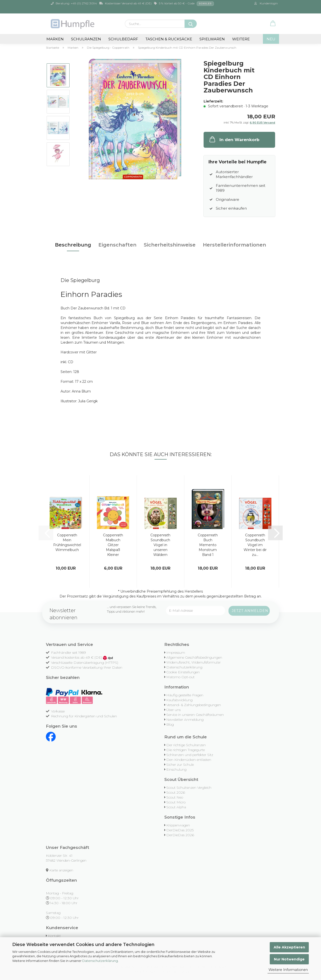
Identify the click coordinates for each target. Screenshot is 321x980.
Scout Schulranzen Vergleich (189, 788)
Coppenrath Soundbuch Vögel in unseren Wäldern (160, 545)
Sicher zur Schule (180, 765)
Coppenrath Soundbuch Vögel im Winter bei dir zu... (255, 545)
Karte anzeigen (61, 870)
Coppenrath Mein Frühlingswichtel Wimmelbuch (67, 542)
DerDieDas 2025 (180, 830)
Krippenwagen (178, 825)
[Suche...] (191, 24)
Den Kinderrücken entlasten (189, 760)
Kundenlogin (266, 3)
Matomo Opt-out (180, 677)
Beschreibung (73, 245)
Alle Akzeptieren (289, 947)
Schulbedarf (123, 39)
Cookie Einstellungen (183, 672)
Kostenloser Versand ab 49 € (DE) (125, 3)
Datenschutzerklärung (100, 961)
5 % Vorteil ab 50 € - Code (184, 4)
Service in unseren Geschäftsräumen (195, 715)
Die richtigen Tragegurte (186, 750)
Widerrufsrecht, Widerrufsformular (193, 662)
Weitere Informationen (288, 970)
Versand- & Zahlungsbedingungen (194, 705)
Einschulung (176, 769)
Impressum (176, 653)
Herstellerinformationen (234, 245)
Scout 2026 (176, 792)
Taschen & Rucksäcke (169, 39)
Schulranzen (86, 39)
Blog (170, 724)
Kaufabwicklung (179, 700)
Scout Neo (175, 797)
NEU (271, 39)
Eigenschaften (117, 245)
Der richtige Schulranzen (186, 745)
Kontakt (54, 936)
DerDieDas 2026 (180, 835)
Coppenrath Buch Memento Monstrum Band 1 (208, 545)
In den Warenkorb (234, 139)
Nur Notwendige (289, 959)
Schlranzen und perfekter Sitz (190, 755)
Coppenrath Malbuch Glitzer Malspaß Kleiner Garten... (113, 545)
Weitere (241, 39)
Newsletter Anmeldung (185, 720)
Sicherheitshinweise (170, 245)
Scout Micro (176, 802)
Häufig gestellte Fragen (185, 695)
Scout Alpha (176, 807)
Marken (55, 39)
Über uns (173, 710)
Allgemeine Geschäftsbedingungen (194, 657)
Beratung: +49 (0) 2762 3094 (74, 3)
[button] (273, 24)
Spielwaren (212, 39)
